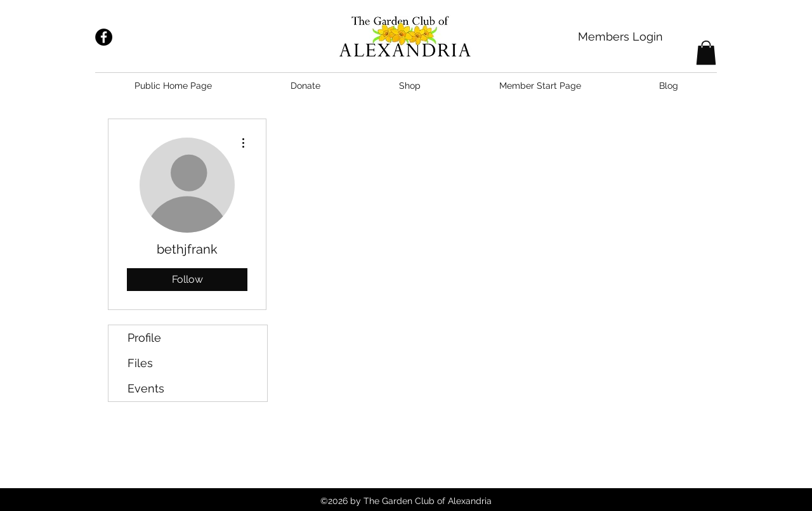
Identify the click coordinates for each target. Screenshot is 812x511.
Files (140, 363)
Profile (144, 338)
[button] (706, 53)
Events (146, 388)
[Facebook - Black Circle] (104, 37)
